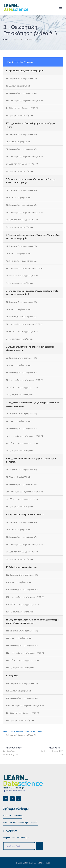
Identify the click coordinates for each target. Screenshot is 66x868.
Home (6, 39)
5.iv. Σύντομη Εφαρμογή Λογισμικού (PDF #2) (25, 324)
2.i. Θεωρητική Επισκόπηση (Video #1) (21, 134)
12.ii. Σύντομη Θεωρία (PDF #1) (19, 691)
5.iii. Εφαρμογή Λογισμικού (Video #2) (21, 317)
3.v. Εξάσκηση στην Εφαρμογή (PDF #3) (22, 220)
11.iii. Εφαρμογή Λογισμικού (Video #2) (22, 646)
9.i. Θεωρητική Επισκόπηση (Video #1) (21, 522)
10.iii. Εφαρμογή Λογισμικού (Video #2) (22, 590)
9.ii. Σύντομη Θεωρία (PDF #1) (18, 530)
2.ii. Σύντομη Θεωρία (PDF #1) (18, 142)
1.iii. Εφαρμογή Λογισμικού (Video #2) (21, 93)
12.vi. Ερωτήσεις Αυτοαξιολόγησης (20, 720)
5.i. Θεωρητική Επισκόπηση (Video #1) (21, 302)
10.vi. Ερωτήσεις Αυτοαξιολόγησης (20, 612)
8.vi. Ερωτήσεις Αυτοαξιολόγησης (19, 507)
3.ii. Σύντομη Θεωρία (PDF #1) (18, 198)
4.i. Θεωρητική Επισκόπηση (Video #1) (21, 246)
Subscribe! (39, 846)
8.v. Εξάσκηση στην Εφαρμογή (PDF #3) (22, 499)
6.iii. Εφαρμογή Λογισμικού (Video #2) (21, 373)
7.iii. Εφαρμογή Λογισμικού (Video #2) (21, 428)
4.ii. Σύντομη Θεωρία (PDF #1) (18, 253)
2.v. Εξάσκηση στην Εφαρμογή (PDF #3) (22, 164)
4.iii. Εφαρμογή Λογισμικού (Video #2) (21, 261)
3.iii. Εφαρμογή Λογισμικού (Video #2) (21, 205)
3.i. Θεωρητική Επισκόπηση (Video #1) (21, 190)
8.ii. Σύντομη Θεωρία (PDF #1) (18, 477)
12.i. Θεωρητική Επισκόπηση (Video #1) (22, 683)
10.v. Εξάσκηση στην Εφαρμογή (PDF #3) (23, 604)
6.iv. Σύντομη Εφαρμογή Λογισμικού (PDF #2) (25, 380)
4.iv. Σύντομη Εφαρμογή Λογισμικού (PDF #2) (25, 268)
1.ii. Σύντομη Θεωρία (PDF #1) (18, 86)
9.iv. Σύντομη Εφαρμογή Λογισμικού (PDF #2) (25, 544)
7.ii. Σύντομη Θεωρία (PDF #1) (18, 421)
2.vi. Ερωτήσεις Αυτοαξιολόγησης (19, 171)
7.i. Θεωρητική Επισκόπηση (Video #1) (21, 414)
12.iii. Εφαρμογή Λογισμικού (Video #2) (22, 698)
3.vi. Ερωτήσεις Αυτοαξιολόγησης (19, 227)
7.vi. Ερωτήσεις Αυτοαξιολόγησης (19, 451)
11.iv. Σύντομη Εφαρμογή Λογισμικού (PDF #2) (25, 653)
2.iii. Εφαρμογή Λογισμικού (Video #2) (21, 149)
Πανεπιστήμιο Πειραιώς (13, 816)
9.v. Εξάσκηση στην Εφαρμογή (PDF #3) (22, 552)
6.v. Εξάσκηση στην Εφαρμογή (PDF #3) (22, 387)
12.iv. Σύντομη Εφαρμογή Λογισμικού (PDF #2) (25, 706)
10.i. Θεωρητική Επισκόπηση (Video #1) (22, 575)
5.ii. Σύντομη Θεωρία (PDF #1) (18, 309)
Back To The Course (20, 62)
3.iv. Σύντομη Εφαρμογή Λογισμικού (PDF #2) (25, 212)
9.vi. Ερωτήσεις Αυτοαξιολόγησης (19, 559)
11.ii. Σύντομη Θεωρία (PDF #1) (19, 638)
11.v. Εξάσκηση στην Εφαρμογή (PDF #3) (23, 660)
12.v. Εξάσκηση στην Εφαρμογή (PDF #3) (23, 713)
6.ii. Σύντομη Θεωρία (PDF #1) (18, 365)
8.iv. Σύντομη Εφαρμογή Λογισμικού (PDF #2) (25, 492)
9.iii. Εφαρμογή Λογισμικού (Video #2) (21, 537)
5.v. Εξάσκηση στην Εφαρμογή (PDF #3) (22, 331)
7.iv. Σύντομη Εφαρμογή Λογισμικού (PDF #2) (25, 436)
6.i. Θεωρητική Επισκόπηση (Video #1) (21, 358)
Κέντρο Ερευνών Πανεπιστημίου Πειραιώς (21, 822)
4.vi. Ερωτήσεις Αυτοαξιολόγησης (19, 283)
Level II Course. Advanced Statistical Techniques (23, 731)
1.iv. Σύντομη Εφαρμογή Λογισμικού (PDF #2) (25, 101)
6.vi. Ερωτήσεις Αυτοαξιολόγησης (19, 395)
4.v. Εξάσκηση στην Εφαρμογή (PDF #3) (22, 276)
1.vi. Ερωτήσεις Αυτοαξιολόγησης (19, 115)
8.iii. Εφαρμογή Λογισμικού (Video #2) (21, 484)
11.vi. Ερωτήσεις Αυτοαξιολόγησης (20, 668)
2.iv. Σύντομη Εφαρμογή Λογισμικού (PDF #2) (25, 156)
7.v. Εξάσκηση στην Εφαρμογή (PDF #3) (22, 443)
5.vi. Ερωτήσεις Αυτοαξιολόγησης (19, 339)
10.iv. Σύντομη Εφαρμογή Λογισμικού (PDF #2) (25, 597)
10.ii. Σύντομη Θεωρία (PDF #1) (19, 582)
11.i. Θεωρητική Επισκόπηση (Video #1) (22, 631)
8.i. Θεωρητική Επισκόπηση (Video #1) (21, 470)
